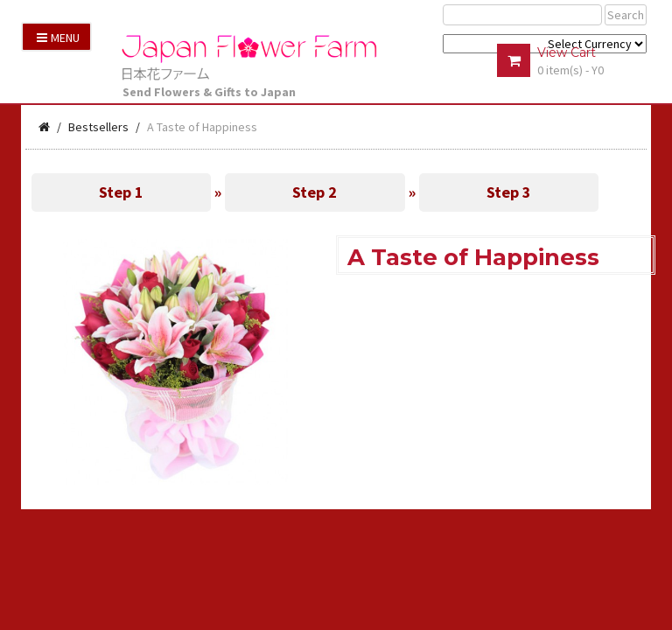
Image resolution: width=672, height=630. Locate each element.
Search (626, 15)
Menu (58, 38)
